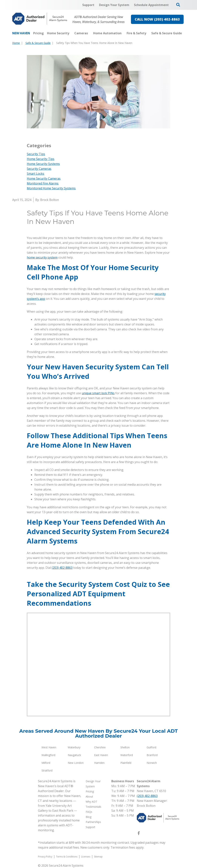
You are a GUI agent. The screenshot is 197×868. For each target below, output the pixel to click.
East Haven (101, 755)
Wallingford (48, 755)
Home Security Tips (41, 159)
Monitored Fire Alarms (43, 183)
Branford (152, 755)
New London (76, 763)
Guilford (151, 747)
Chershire (100, 747)
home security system (42, 257)
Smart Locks (35, 174)
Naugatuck (74, 755)
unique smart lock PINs (98, 393)
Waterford (127, 755)
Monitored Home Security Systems (51, 188)
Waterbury (74, 747)
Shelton (125, 747)
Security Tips (36, 154)
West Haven (49, 747)
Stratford (47, 770)
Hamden (99, 763)
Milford (46, 763)
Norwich (152, 763)
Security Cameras (39, 169)
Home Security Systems (43, 164)
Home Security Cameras (44, 178)
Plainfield (126, 763)
